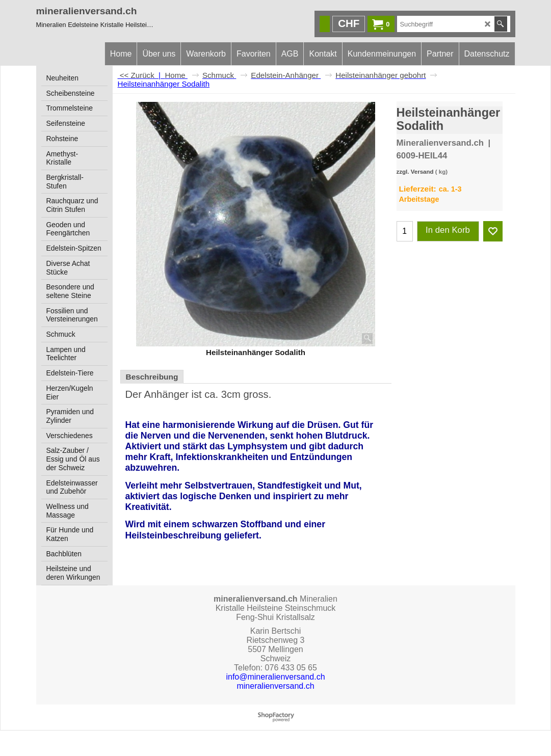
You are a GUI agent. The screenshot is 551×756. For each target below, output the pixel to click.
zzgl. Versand (415, 172)
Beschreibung (152, 377)
